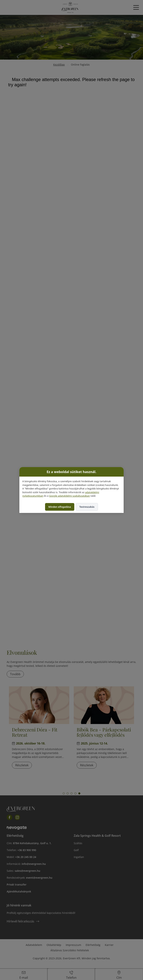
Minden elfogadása (60, 507)
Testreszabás (87, 507)
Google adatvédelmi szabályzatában (69, 496)
